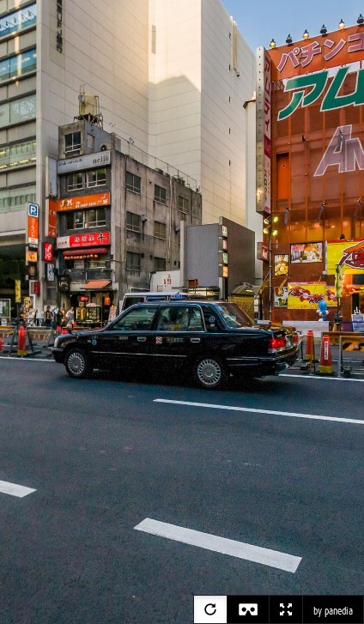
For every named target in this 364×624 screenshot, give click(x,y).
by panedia (333, 611)
